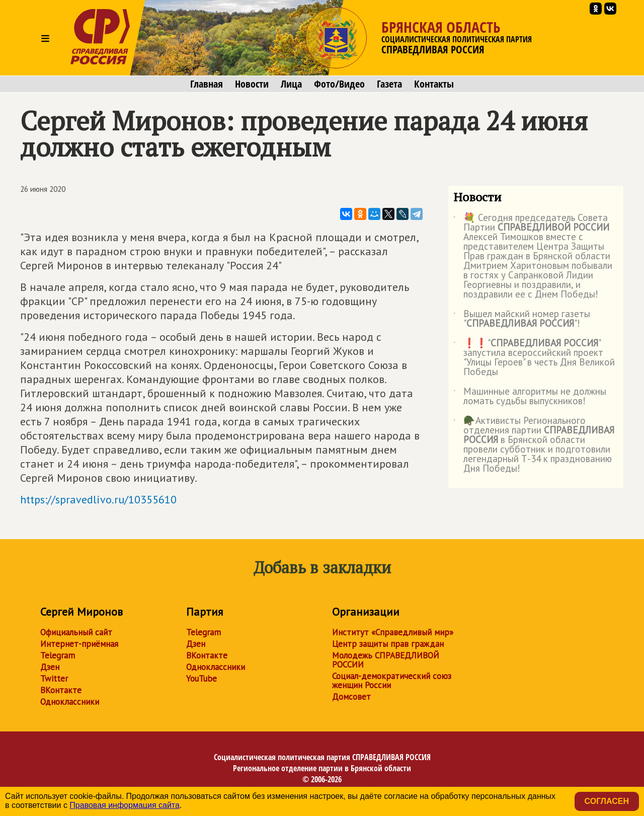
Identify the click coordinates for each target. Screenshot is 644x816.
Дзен (50, 667)
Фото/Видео (339, 84)
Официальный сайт (76, 632)
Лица (291, 84)
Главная (207, 84)
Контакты (434, 84)
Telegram (58, 655)
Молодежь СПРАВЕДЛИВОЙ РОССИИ (386, 660)
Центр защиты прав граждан (388, 644)
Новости (252, 84)
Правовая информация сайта (125, 805)
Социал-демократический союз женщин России (392, 681)
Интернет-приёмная (79, 644)
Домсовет (351, 697)
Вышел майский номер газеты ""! (522, 319)
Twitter (54, 679)
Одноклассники (70, 702)
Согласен (607, 801)
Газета (389, 84)
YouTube (202, 679)
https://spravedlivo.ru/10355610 (98, 499)
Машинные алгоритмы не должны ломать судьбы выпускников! (530, 397)
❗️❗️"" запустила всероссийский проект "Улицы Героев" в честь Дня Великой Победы (534, 358)
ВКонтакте (61, 690)
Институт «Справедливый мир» (393, 632)
